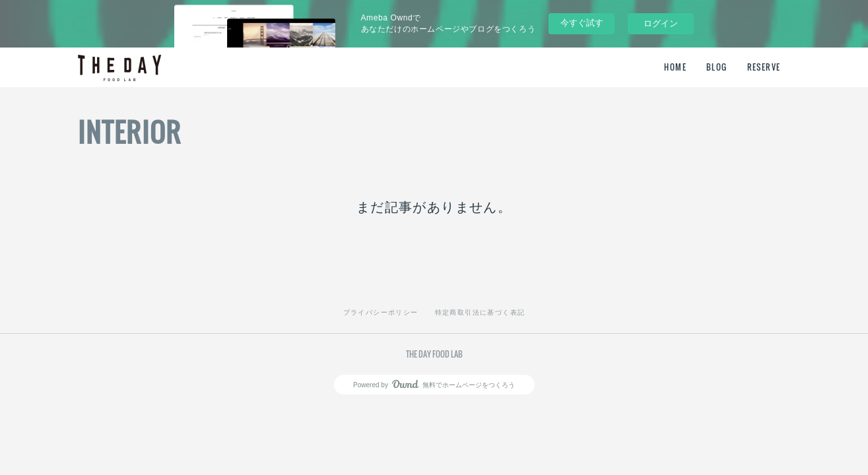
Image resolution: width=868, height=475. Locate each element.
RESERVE (764, 67)
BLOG (717, 67)
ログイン (661, 23)
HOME (675, 67)
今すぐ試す (582, 23)
